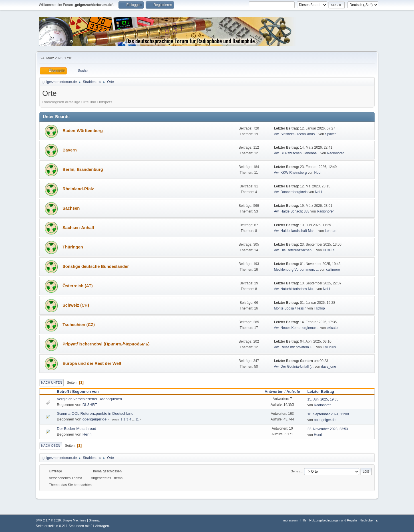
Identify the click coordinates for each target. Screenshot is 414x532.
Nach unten (52, 383)
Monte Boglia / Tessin (290, 308)
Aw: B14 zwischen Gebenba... (297, 153)
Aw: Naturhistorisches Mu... (295, 289)
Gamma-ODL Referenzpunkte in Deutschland (95, 413)
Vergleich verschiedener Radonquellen (89, 399)
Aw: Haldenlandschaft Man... (296, 231)
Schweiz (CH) (76, 305)
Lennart (331, 231)
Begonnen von (86, 392)
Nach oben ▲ (369, 520)
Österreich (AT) (78, 286)
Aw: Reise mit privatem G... (295, 347)
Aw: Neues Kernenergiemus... (297, 328)
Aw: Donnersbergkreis (291, 192)
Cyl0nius (329, 347)
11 (137, 419)
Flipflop (319, 308)
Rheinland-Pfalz (78, 189)
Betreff (63, 392)
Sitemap (95, 520)
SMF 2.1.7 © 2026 (48, 520)
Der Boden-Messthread (77, 429)
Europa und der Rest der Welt (92, 363)
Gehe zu (297, 471)
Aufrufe (293, 392)
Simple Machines (74, 520)
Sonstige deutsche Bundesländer (96, 266)
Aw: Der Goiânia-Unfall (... (294, 367)
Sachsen (71, 208)
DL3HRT (329, 250)
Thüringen (73, 247)
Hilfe (304, 520)
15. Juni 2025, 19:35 (323, 399)
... (134, 419)
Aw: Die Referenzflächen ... (295, 250)
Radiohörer (335, 153)
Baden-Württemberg (83, 131)
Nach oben (51, 446)
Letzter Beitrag (323, 392)
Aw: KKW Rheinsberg (290, 173)
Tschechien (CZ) (79, 325)
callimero (333, 270)
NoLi (318, 173)
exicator (333, 328)
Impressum (290, 520)
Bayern (70, 150)
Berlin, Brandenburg (83, 169)
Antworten (274, 392)
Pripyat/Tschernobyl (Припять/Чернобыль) (106, 344)
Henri (87, 434)
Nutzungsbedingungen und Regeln (333, 520)
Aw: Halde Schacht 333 (292, 211)
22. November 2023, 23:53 (328, 429)
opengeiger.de (95, 419)
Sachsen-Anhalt (78, 228)
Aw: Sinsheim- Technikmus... (296, 134)
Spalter (330, 134)
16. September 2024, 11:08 (328, 414)
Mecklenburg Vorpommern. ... (296, 270)
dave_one (328, 367)
